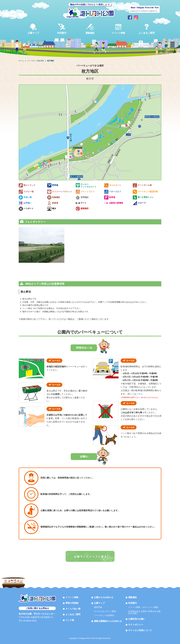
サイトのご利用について (140, 630)
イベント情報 (118, 29)
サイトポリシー (136, 625)
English (133, 11)
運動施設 (90, 29)
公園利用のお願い (137, 619)
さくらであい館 (73, 609)
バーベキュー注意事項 (104, 615)
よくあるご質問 (147, 29)
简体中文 (146, 11)
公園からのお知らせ (104, 597)
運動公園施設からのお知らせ (108, 621)
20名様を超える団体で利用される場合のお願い (144, 612)
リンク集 (70, 620)
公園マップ (33, 29)
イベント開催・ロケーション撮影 (143, 607)
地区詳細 (98, 607)
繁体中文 (154, 11)
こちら (139, 394)
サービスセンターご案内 (105, 611)
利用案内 (62, 29)
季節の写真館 (72, 603)
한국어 (139, 11)
